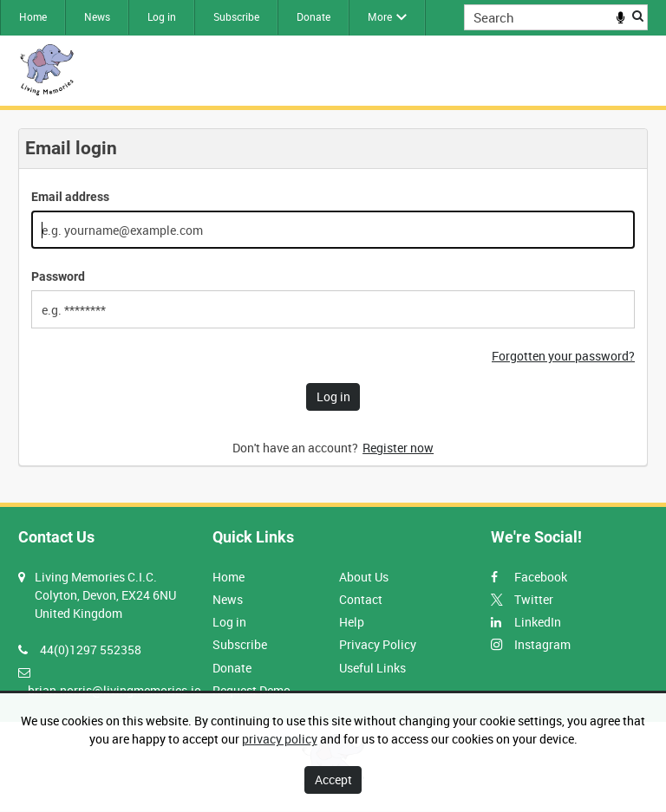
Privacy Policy (378, 644)
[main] (333, 306)
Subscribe (236, 16)
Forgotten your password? (563, 356)
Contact (361, 599)
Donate (313, 16)
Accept (333, 780)
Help (352, 622)
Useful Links (372, 668)
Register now (398, 448)
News (97, 16)
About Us (364, 577)
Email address (70, 197)
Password (58, 276)
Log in (162, 16)
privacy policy (280, 739)
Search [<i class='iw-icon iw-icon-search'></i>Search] (638, 16)
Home (33, 16)
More (380, 16)
